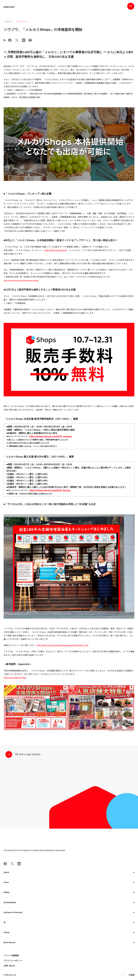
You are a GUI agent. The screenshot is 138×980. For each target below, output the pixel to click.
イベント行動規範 (11, 955)
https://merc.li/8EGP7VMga (15, 678)
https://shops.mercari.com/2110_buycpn (50, 490)
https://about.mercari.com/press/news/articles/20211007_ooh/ (63, 645)
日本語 (132, 975)
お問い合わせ (9, 966)
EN (123, 975)
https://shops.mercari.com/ (56, 250)
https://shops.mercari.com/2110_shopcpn (51, 436)
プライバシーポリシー (13, 961)
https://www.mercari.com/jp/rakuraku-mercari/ (21, 280)
